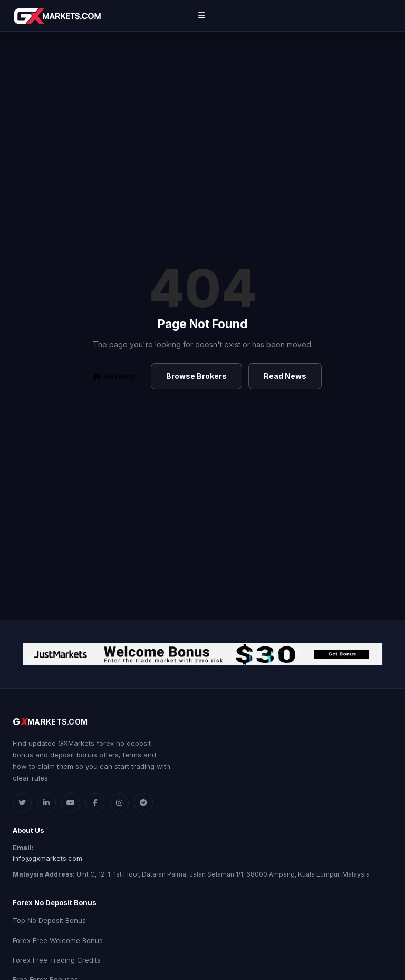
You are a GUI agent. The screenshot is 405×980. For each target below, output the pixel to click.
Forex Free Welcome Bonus (58, 940)
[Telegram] (143, 803)
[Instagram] (119, 803)
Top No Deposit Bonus (49, 920)
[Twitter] (22, 803)
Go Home (114, 376)
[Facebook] (95, 803)
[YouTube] (71, 803)
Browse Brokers (196, 376)
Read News (285, 376)
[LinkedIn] (46, 803)
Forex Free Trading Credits (57, 960)
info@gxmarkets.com (47, 858)
